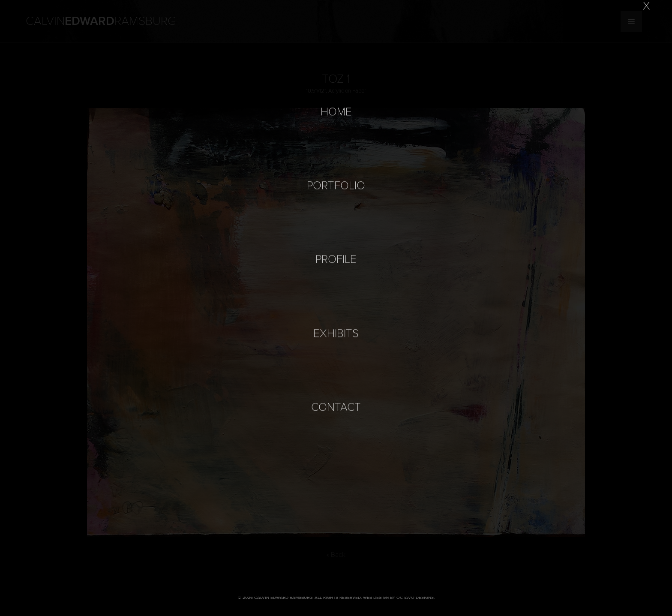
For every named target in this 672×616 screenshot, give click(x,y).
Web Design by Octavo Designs (398, 598)
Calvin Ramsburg (101, 21)
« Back (336, 555)
